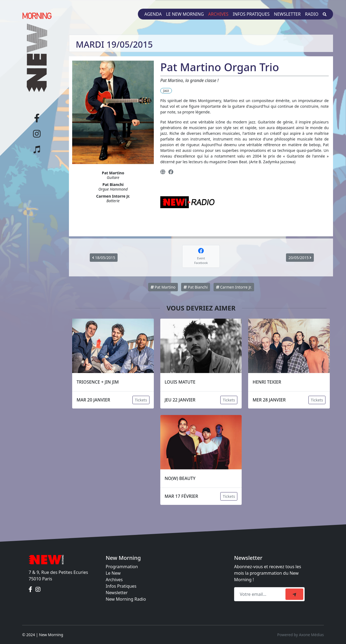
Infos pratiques (251, 14)
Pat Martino (163, 287)
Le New (113, 573)
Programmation (122, 567)
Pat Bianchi (196, 287)
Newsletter (287, 14)
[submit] (294, 594)
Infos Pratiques (121, 586)
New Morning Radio (126, 599)
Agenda (153, 14)
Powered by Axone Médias (301, 635)
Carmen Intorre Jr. (234, 287)
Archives (218, 14)
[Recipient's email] (261, 594)
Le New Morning (185, 14)
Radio (312, 14)
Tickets (141, 400)
